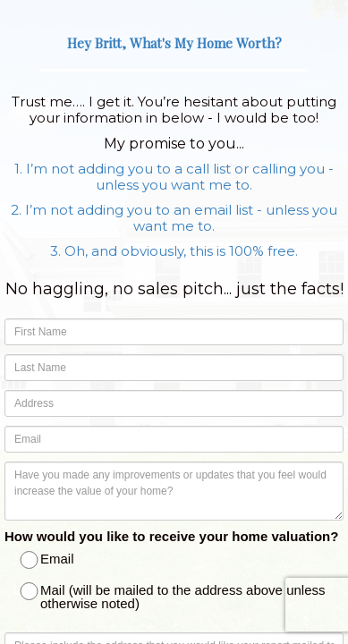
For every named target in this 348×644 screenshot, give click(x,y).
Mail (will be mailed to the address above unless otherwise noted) (174, 597)
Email (48, 560)
